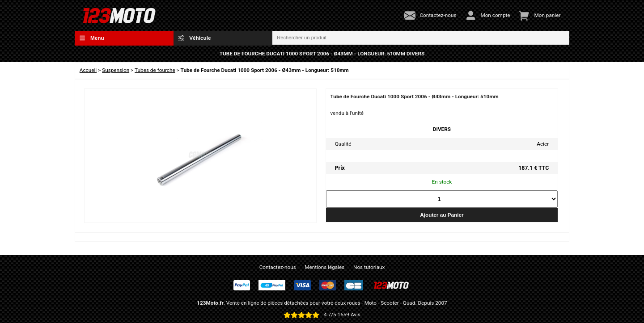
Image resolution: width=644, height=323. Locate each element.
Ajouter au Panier (442, 215)
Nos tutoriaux (369, 267)
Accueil (88, 70)
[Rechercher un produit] (421, 38)
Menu (92, 38)
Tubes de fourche (155, 70)
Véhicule (195, 38)
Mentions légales (324, 267)
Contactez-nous (278, 267)
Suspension (116, 70)
